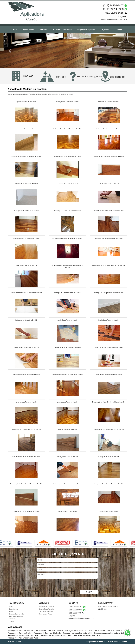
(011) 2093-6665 (114, 13)
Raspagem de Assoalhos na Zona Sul (77, 633)
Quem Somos (29, 30)
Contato (119, 30)
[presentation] (56, 585)
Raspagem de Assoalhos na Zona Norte (109, 633)
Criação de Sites (114, 642)
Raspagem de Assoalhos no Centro (87, 635)
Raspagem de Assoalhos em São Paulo (23, 638)
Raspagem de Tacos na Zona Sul (20, 631)
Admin (125, 642)
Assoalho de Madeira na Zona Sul (40, 94)
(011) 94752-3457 (113, 5)
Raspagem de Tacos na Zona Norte (49, 631)
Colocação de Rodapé (46, 612)
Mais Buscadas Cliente (20, 94)
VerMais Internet (99, 642)
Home (15, 30)
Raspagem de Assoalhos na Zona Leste (23, 635)
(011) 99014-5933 (113, 9)
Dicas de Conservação (62, 30)
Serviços (44, 30)
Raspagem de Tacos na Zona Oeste (108, 631)
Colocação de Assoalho (46, 609)
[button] (10, 51)
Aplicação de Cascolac (46, 607)
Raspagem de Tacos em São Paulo (47, 633)
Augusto (123, 16)
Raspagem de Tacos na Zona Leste (79, 631)
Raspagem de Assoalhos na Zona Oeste (56, 635)
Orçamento (105, 30)
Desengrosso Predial (46, 614)
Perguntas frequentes (86, 30)
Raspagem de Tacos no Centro (20, 633)
